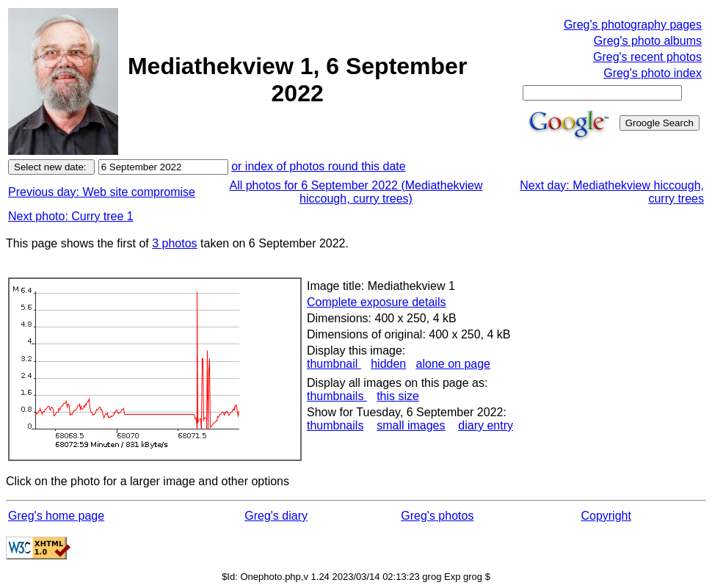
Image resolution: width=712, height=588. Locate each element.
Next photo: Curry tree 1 (71, 216)
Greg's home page (56, 516)
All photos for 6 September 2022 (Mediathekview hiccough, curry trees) (356, 192)
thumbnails (337, 396)
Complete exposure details (376, 302)
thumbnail (334, 364)
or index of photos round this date (319, 166)
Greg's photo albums (648, 41)
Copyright (606, 516)
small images (411, 425)
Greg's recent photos (647, 57)
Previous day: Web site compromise (102, 192)
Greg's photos (437, 516)
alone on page (453, 364)
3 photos (174, 243)
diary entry (486, 425)
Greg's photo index (653, 73)
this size (398, 396)
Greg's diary (276, 516)
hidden (388, 364)
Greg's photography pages (633, 25)
